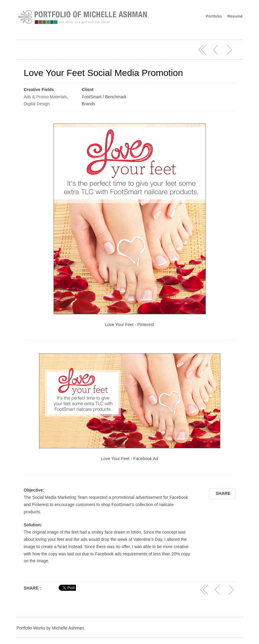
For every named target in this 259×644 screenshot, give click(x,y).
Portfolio (214, 16)
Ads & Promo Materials (45, 97)
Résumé (235, 16)
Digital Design (37, 104)
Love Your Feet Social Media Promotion (104, 73)
